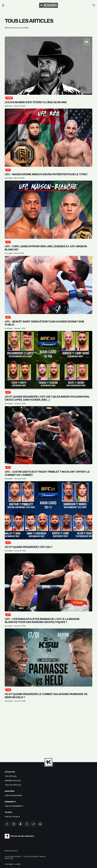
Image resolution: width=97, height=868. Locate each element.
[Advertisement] (48, 732)
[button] (3, 5)
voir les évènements (14, 806)
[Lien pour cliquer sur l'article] (48, 72)
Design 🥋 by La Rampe (13, 864)
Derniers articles (13, 781)
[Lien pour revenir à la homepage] (48, 5)
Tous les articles (13, 785)
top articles (11, 776)
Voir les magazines (13, 795)
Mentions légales (11, 851)
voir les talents (12, 817)
